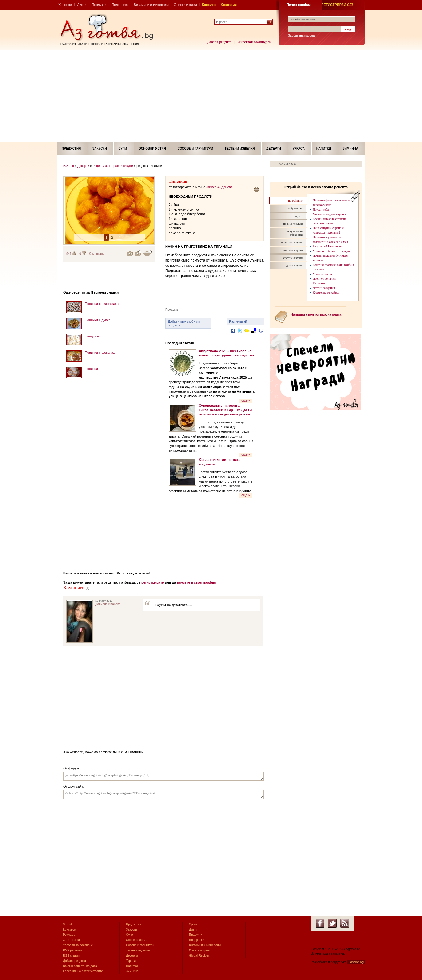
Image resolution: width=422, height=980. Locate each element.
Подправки (120, 5)
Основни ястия (152, 148)
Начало (69, 166)
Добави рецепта (219, 42)
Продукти (99, 5)
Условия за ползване (78, 945)
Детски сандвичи (324, 288)
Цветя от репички (324, 279)
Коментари (97, 254)
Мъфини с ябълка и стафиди (331, 251)
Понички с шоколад (100, 352)
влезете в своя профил (197, 582)
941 (69, 254)
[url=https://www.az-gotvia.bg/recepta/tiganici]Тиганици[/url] (163, 776)
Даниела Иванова (108, 604)
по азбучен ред (293, 208)
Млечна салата (322, 274)
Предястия (71, 148)
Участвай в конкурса (254, 42)
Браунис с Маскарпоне (327, 246)
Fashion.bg (356, 962)
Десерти (274, 148)
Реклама (69, 935)
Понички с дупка (98, 320)
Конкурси (69, 929)
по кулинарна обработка (294, 233)
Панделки (92, 336)
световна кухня (293, 258)
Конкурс (209, 5)
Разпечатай (238, 321)
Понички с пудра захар (103, 304)
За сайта (69, 924)
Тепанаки (319, 283)
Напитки (324, 148)
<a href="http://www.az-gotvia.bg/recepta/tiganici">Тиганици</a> (163, 794)
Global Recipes (199, 956)
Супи (123, 148)
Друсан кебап (321, 210)
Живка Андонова (219, 187)
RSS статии (71, 956)
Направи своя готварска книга (316, 314)
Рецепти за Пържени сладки (113, 166)
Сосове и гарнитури (195, 148)
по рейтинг (295, 201)
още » (246, 401)
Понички (91, 369)
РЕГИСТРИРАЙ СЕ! (337, 5)
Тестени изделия (240, 148)
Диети (82, 5)
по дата (298, 216)
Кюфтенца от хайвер (326, 292)
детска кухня (295, 265)
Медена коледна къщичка (329, 214)
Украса (299, 148)
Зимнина (351, 148)
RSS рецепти (72, 950)
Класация (229, 5)
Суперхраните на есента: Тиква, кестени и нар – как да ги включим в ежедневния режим (225, 410)
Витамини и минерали (151, 5)
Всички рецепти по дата (80, 966)
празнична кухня (292, 242)
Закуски (100, 148)
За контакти (71, 940)
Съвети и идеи (185, 5)
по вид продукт (293, 224)
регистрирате (153, 582)
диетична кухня (293, 250)
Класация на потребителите (83, 971)
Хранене (65, 5)
